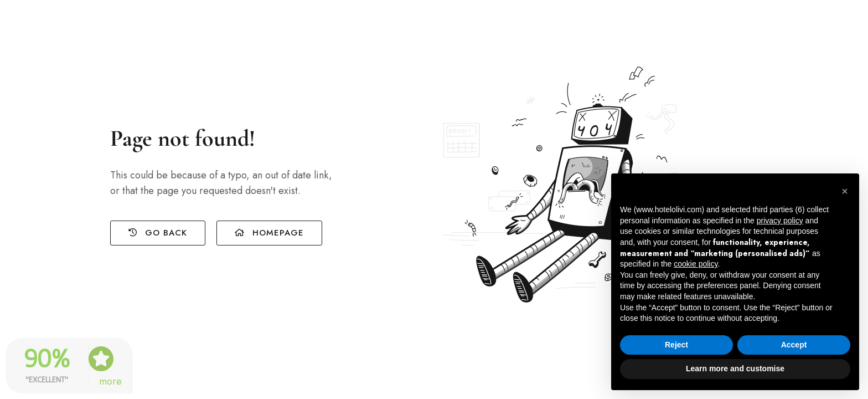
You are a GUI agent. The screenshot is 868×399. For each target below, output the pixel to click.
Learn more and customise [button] (735, 369)
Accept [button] (794, 345)
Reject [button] (676, 345)
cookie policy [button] (696, 264)
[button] (845, 191)
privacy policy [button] (780, 221)
